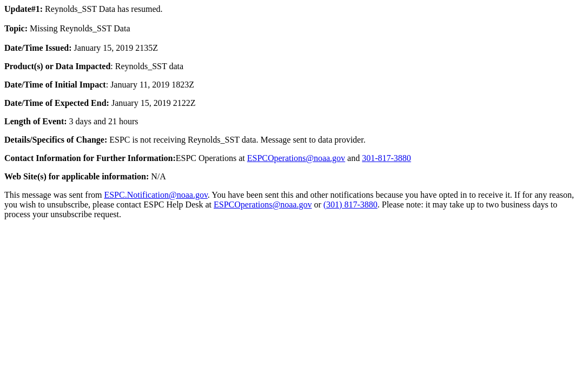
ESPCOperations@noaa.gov (296, 158)
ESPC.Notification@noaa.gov (156, 195)
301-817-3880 (387, 158)
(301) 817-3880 (351, 204)
